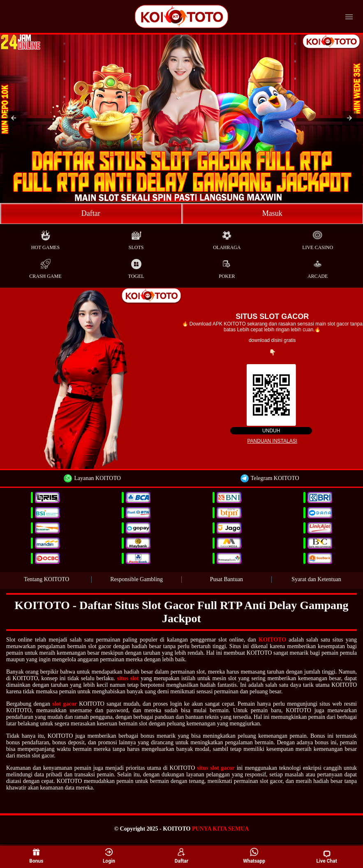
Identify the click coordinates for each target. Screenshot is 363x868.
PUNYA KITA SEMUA (220, 829)
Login (109, 856)
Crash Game (45, 267)
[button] (14, 118)
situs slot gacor (216, 768)
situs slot (128, 678)
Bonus (36, 856)
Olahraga (227, 238)
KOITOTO (272, 640)
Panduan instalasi (272, 441)
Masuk (272, 213)
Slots (136, 238)
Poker (227, 267)
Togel (136, 267)
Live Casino (318, 238)
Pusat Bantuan (227, 579)
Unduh (271, 431)
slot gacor (65, 704)
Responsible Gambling (136, 579)
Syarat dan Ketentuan (316, 579)
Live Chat (327, 857)
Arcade (318, 267)
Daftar (91, 213)
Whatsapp (254, 856)
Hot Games (45, 238)
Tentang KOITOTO (46, 579)
